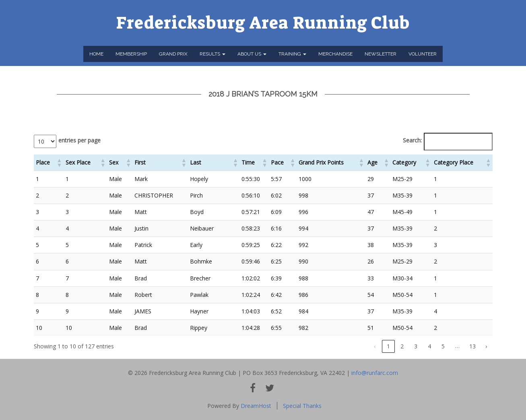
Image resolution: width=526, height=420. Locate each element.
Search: (412, 140)
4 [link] (429, 346)
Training (292, 54)
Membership (131, 54)
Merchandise (335, 54)
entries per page (79, 140)
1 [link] (388, 346)
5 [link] (443, 346)
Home (96, 54)
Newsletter (381, 54)
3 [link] (416, 346)
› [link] (486, 346)
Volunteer (423, 54)
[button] (59, 163)
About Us (252, 54)
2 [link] (402, 346)
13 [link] (472, 346)
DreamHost (256, 406)
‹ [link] (375, 346)
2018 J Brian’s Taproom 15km (263, 94)
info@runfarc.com (375, 373)
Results (212, 54)
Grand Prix (173, 54)
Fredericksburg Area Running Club (263, 23)
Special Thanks (302, 406)
